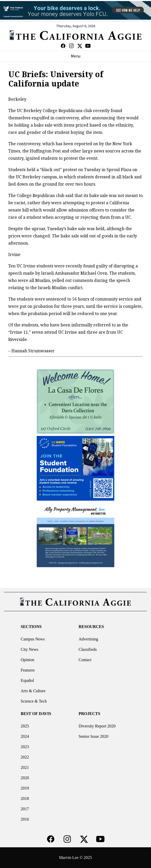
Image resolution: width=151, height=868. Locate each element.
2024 (25, 736)
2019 (25, 788)
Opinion (27, 660)
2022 (25, 757)
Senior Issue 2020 (93, 736)
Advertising (88, 639)
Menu (76, 56)
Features (28, 670)
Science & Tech (34, 701)
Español (27, 680)
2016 (25, 819)
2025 (25, 726)
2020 (25, 778)
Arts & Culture (33, 691)
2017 (25, 809)
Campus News (33, 639)
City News (29, 649)
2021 (25, 767)
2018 (25, 798)
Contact (85, 660)
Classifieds (88, 649)
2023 (25, 747)
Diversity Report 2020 (97, 726)
